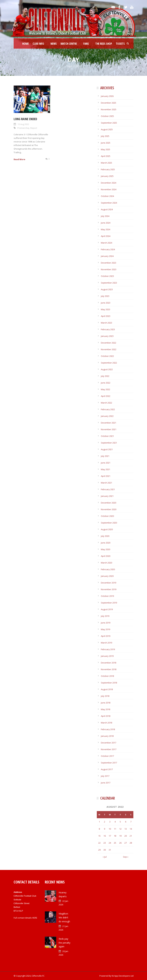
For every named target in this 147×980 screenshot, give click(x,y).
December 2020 (109, 503)
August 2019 (107, 609)
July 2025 (105, 136)
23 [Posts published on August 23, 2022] (105, 843)
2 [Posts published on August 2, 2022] (105, 822)
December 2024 (109, 183)
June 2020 (106, 543)
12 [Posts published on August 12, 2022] (120, 829)
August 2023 (107, 289)
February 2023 (108, 329)
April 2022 (106, 396)
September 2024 (109, 203)
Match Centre (69, 44)
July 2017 (105, 776)
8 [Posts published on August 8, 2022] (99, 829)
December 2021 (109, 423)
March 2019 (106, 643)
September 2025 (109, 123)
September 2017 (109, 763)
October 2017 (107, 756)
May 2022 (105, 389)
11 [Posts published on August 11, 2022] (115, 829)
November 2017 (109, 749)
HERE (35, 918)
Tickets (120, 44)
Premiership (23, 128)
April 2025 (106, 156)
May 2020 (105, 549)
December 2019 (109, 583)
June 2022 (106, 383)
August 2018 (107, 689)
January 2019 (107, 656)
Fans (86, 44)
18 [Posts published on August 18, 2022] (115, 836)
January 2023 (107, 336)
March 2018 (106, 723)
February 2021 (108, 489)
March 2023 (106, 323)
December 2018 (109, 663)
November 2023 (109, 269)
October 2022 (107, 356)
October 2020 (107, 516)
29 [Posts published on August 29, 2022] (99, 850)
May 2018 (105, 709)
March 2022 (106, 403)
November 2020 (109, 509)
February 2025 (108, 169)
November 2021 (109, 429)
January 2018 (107, 736)
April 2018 (106, 716)
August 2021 (107, 449)
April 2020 (106, 556)
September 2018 (109, 683)
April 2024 (106, 236)
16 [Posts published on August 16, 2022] (105, 836)
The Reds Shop (104, 44)
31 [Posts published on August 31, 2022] (110, 850)
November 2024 (109, 189)
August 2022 (107, 369)
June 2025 (106, 143)
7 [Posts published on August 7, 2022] (131, 822)
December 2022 (109, 343)
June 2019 (106, 623)
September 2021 (109, 443)
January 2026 (107, 96)
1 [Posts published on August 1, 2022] (99, 822)
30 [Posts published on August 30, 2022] (105, 850)
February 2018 (108, 729)
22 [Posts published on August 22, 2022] (99, 843)
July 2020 (105, 536)
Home (26, 44)
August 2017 (107, 769)
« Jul (105, 857)
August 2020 (107, 529)
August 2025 (107, 129)
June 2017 (106, 783)
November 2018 (109, 669)
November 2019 (109, 589)
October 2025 (107, 116)
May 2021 (105, 469)
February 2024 (108, 249)
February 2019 (108, 649)
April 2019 (106, 636)
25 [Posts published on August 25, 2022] (115, 843)
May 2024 (105, 229)
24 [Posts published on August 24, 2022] (110, 843)
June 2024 (106, 223)
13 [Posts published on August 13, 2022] (126, 829)
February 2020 (108, 569)
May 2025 (105, 149)
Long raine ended (25, 119)
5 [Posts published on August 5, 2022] (120, 822)
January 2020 (107, 576)
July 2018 (105, 696)
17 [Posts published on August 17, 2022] (110, 836)
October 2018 (107, 676)
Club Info (38, 44)
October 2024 (107, 196)
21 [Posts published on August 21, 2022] (131, 836)
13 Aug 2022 (23, 124)
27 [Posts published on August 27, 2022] (126, 843)
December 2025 (109, 103)
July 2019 (105, 616)
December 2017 (109, 743)
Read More (19, 159)
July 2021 (105, 456)
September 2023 (109, 283)
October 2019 (107, 596)
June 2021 (106, 463)
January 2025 (107, 176)
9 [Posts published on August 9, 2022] (105, 829)
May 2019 (105, 629)
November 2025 (109, 109)
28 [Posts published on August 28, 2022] (131, 843)
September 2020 (109, 523)
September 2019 (109, 603)
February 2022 (108, 409)
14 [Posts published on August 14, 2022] (131, 829)
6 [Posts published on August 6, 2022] (126, 822)
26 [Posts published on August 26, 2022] (120, 843)
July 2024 (105, 216)
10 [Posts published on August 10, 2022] (110, 829)
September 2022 (109, 363)
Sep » (126, 857)
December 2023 (109, 263)
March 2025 (106, 163)
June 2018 (106, 703)
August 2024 (107, 209)
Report (34, 128)
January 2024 (107, 256)
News (54, 44)
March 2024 (106, 243)
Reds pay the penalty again (64, 943)
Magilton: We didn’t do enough (64, 917)
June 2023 (106, 303)
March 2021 (106, 483)
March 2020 (106, 563)
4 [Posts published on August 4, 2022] (115, 822)
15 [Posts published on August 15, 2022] (99, 836)
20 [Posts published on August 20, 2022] (126, 836)
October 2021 (107, 436)
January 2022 (107, 416)
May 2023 (105, 309)
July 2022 (105, 376)
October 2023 (107, 276)
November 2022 (109, 349)
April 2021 (106, 476)
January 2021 (107, 496)
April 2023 (106, 316)
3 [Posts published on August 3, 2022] (110, 822)
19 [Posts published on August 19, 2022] (120, 836)
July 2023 (105, 296)
